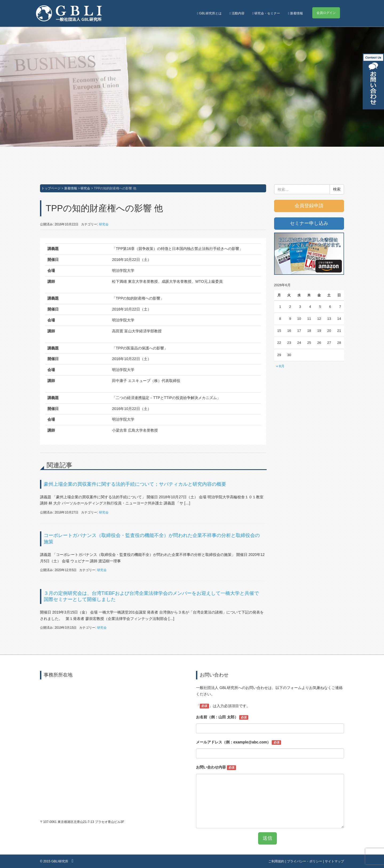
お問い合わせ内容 (216, 767)
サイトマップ (334, 861)
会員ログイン (326, 13)
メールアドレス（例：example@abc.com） (239, 742)
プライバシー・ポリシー (305, 861)
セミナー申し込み (309, 223)
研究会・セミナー (266, 13)
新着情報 (295, 13)
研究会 (85, 188)
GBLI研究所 (60, 861)
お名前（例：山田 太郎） (222, 717)
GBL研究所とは (209, 13)
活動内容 (237, 13)
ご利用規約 (276, 861)
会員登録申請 (309, 206)
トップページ (51, 188)
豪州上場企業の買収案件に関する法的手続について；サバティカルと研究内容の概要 (135, 484)
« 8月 (280, 366)
